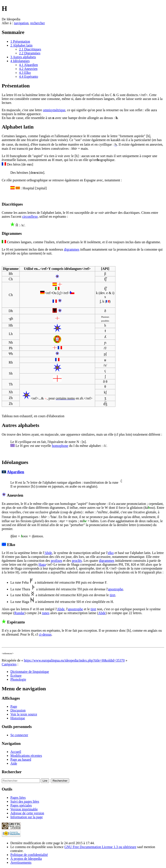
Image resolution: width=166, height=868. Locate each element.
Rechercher (12, 772)
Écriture (16, 676)
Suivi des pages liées (25, 801)
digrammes (72, 249)
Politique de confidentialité (29, 855)
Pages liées (18, 798)
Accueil (16, 752)
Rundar (19, 613)
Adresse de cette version (27, 813)
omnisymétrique (54, 110)
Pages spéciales (21, 805)
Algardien (16, 472)
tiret (112, 595)
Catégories (9, 664)
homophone (60, 446)
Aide (14, 763)
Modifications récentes (26, 756)
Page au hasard (21, 759)
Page (14, 706)
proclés (77, 561)
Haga (42, 564)
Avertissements (21, 862)
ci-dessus (45, 634)
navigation (21, 23)
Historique (18, 718)
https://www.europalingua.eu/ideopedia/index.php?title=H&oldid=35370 (74, 660)
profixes (56, 561)
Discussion (18, 710)
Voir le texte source (24, 714)
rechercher (38, 23)
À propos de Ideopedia (26, 859)
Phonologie (18, 679)
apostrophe (115, 589)
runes (46, 613)
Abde (48, 553)
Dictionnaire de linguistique (30, 672)
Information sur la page (27, 817)
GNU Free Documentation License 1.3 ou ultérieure (100, 847)
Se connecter (19, 735)
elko (111, 553)
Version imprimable (24, 809)
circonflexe (30, 217)
